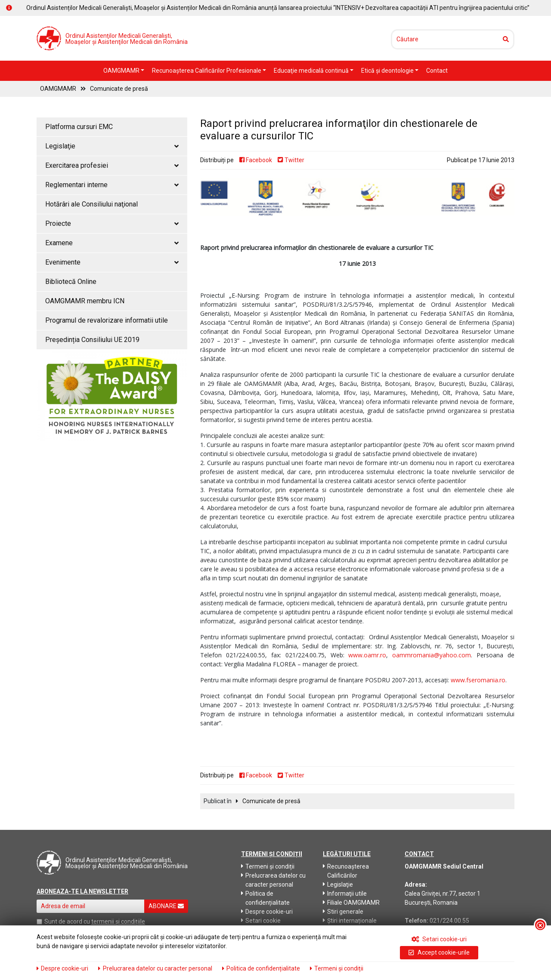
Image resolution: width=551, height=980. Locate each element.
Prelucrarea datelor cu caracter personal (273, 880)
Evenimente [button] (112, 262)
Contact (437, 71)
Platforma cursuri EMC (79, 127)
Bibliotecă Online (71, 282)
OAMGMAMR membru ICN (85, 301)
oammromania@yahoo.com (432, 655)
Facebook (256, 160)
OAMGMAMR (122, 71)
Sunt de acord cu (67, 921)
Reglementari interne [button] (112, 185)
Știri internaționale (350, 921)
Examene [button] (112, 243)
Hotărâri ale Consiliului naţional (91, 204)
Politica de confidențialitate (265, 898)
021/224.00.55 (449, 921)
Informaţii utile (345, 894)
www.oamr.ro (367, 655)
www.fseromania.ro (478, 680)
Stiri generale (343, 912)
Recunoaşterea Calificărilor (346, 871)
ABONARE (166, 906)
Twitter (291, 160)
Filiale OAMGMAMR (351, 903)
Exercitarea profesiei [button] (112, 165)
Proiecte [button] (112, 223)
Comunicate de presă (119, 89)
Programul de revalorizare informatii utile (107, 320)
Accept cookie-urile (439, 952)
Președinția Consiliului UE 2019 (92, 340)
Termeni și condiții (268, 866)
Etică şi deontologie (388, 71)
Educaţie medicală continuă (312, 71)
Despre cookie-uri (267, 912)
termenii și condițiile (118, 921)
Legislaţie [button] (112, 146)
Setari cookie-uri (439, 939)
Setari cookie (261, 921)
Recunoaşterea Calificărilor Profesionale (207, 71)
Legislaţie (338, 884)
